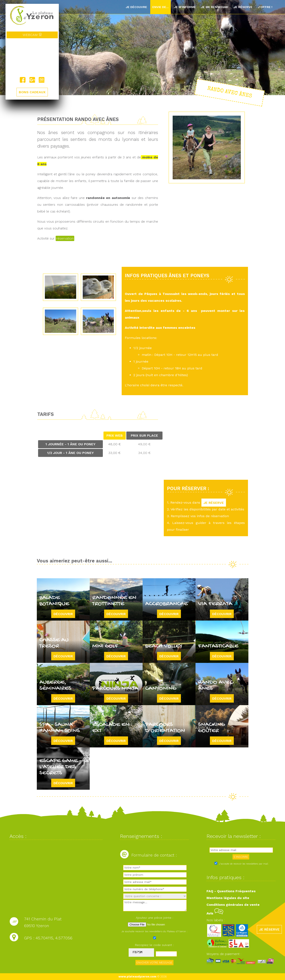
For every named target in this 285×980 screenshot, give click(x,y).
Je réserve (243, 7)
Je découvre (136, 7)
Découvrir (63, 614)
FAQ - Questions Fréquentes (231, 891)
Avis (215, 913)
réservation (65, 238)
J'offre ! (265, 7)
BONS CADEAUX (32, 92)
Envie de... (160, 7)
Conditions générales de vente (233, 905)
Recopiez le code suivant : (154, 945)
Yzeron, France (32, 58)
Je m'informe (185, 7)
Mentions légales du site (228, 898)
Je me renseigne (215, 7)
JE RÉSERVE (214, 502)
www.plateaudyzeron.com (137, 977)
